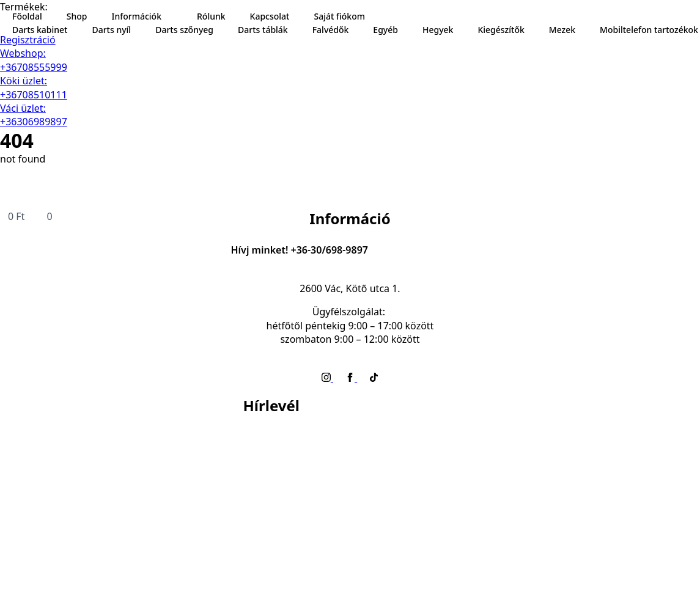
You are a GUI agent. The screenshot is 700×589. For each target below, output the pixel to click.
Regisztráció (28, 40)
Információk (136, 16)
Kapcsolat (270, 16)
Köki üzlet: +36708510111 (34, 87)
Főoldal (27, 16)
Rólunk (211, 16)
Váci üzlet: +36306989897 (34, 115)
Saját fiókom (339, 16)
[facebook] (351, 378)
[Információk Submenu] (173, 16)
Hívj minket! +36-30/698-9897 (300, 250)
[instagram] (327, 378)
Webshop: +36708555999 (34, 60)
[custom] (374, 378)
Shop (77, 16)
